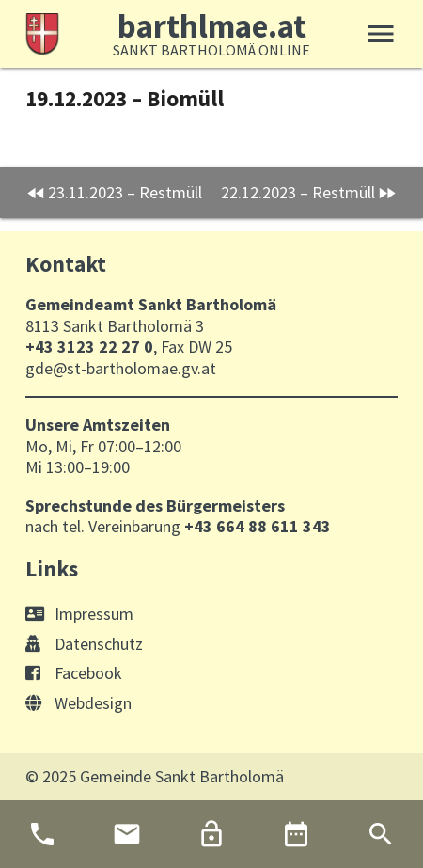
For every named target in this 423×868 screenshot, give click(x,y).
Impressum (79, 614)
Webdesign (78, 703)
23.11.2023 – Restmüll (125, 192)
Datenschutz (84, 644)
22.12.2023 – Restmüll (298, 192)
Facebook (74, 673)
